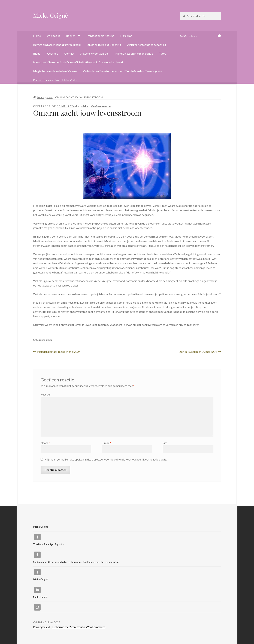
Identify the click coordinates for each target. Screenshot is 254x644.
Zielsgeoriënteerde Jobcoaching (147, 45)
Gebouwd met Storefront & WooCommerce (79, 627)
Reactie (46, 394)
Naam (45, 443)
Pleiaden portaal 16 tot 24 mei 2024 (59, 352)
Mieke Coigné (51, 15)
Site (165, 443)
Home (37, 36)
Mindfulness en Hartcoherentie (134, 53)
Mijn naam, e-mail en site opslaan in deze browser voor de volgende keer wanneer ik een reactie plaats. (106, 459)
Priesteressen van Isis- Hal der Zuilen (55, 80)
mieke (84, 106)
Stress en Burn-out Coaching (104, 45)
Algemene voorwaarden (95, 53)
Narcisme (126, 36)
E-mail (106, 443)
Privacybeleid (42, 627)
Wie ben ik (53, 36)
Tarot (162, 53)
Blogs (37, 53)
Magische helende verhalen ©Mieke (55, 71)
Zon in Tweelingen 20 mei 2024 (198, 352)
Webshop (52, 53)
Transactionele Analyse (100, 36)
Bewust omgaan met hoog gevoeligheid (57, 45)
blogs (50, 97)
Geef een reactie (101, 106)
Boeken (71, 36)
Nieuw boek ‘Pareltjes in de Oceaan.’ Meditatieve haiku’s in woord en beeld (78, 62)
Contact (69, 53)
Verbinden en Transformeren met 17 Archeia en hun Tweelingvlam (122, 71)
